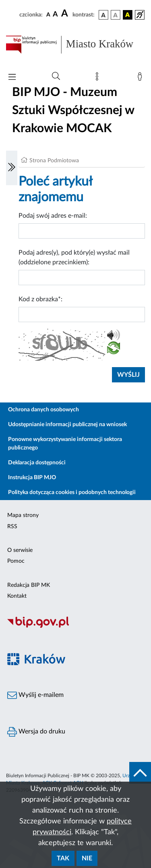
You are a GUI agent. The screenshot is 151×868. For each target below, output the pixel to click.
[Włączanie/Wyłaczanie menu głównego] (12, 78)
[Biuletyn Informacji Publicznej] (75, 627)
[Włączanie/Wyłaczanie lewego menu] (12, 168)
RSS (12, 527)
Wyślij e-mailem (35, 695)
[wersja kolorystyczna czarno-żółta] (128, 15)
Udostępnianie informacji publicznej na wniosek (67, 425)
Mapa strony (23, 515)
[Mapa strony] (99, 78)
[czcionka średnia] (55, 15)
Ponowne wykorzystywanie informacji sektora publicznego (65, 444)
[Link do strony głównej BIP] (75, 45)
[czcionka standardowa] (48, 14)
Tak (63, 858)
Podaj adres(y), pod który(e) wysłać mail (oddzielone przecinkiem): (74, 257)
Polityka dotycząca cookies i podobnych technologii (72, 492)
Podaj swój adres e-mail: (53, 216)
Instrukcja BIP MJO (32, 478)
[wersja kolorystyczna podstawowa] (103, 15)
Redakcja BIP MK (29, 585)
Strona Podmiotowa (54, 161)
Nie (87, 858)
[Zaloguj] (141, 78)
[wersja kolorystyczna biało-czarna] (116, 15)
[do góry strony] (140, 773)
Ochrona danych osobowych (43, 410)
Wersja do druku (36, 732)
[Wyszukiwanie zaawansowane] (56, 76)
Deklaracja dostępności (37, 463)
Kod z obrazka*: (40, 299)
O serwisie (20, 550)
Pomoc (16, 561)
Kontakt (17, 596)
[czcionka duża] (66, 14)
